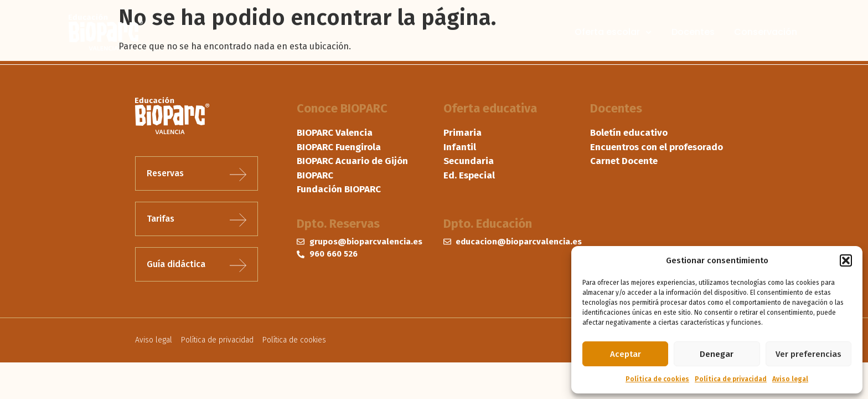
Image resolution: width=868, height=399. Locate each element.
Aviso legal (790, 379)
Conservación (766, 32)
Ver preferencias (808, 354)
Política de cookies (657, 379)
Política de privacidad (731, 379)
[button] (846, 260)
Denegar (717, 354)
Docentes (693, 32)
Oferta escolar (613, 32)
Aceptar (626, 354)
